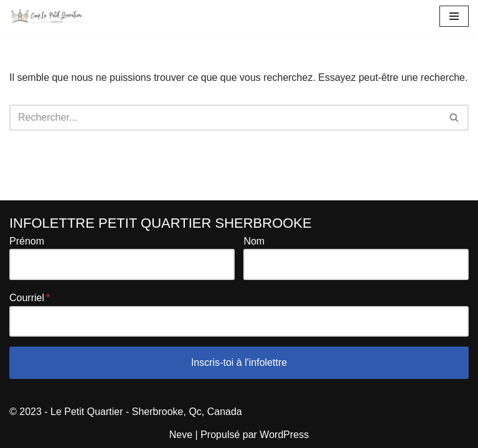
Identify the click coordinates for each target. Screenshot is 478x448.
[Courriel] (239, 322)
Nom (254, 241)
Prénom (27, 241)
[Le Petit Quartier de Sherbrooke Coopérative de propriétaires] (47, 16)
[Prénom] (122, 264)
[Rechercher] (225, 118)
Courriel (27, 298)
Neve (181, 435)
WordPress (284, 435)
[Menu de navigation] (454, 16)
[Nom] (356, 264)
